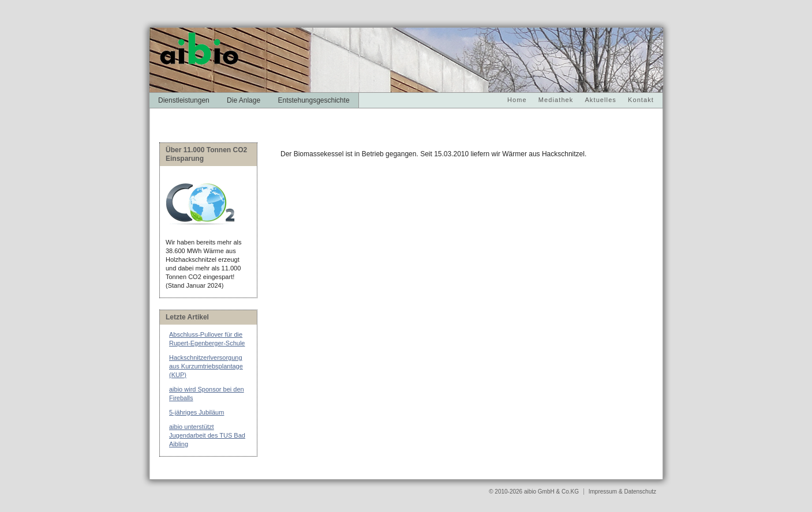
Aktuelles (600, 100)
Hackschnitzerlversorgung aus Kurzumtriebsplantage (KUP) (206, 366)
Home (517, 100)
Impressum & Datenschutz (622, 492)
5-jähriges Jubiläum (197, 412)
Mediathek (556, 100)
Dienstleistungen (184, 100)
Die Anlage (244, 100)
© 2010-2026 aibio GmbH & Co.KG (535, 492)
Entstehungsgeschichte (313, 100)
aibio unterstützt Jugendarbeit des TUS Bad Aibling (207, 435)
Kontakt (641, 100)
